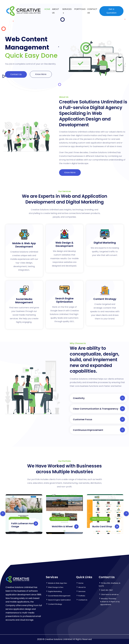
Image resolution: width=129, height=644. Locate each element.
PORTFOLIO (80, 9)
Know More (41, 74)
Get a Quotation (111, 11)
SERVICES (67, 9)
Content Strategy (55, 604)
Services (82, 591)
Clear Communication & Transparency (99, 409)
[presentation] (3, 514)
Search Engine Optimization (59, 600)
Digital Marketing (55, 591)
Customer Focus (99, 419)
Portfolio (82, 596)
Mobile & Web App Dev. (58, 583)
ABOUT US (55, 11)
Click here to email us (110, 594)
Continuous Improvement (99, 430)
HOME (47, 9)
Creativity (99, 398)
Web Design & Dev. (56, 587)
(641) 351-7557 (107, 590)
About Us (82, 587)
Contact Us (16, 74)
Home (81, 583)
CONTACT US (92, 11)
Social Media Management (59, 596)
